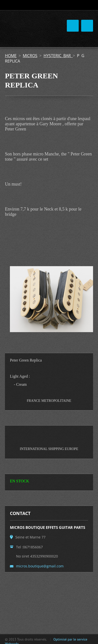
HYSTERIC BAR (58, 56)
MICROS (30, 56)
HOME (11, 56)
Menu (87, 26)
